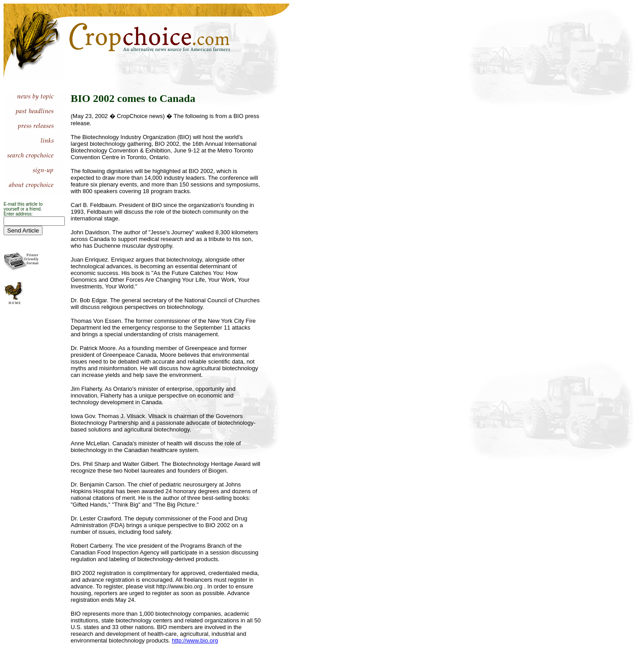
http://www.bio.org (195, 640)
